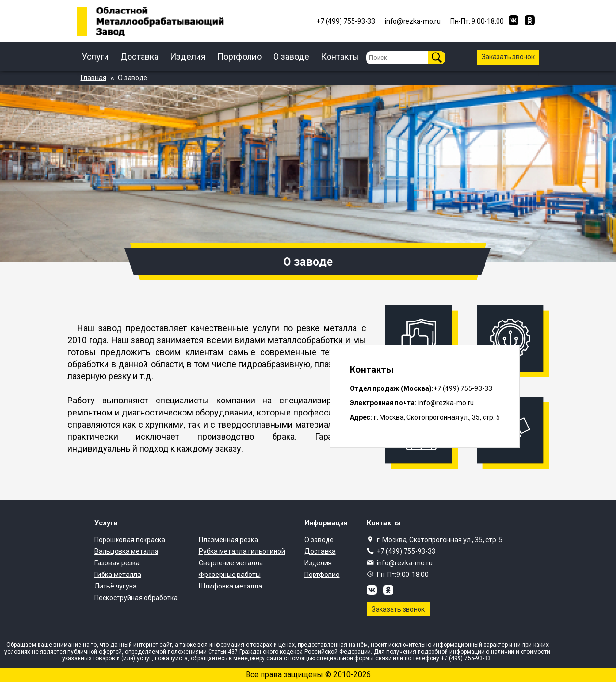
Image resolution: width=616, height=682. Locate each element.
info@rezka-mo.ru (405, 563)
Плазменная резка (229, 540)
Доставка (139, 57)
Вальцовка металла (126, 551)
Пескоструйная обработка (136, 598)
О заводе (291, 57)
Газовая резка (117, 563)
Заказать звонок (508, 57)
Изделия (188, 57)
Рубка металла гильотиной (242, 551)
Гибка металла (118, 575)
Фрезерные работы (230, 575)
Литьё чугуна (116, 586)
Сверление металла (231, 563)
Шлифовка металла (230, 586)
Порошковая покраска (130, 540)
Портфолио (239, 57)
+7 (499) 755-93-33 (406, 551)
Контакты (340, 57)
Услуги (95, 57)
